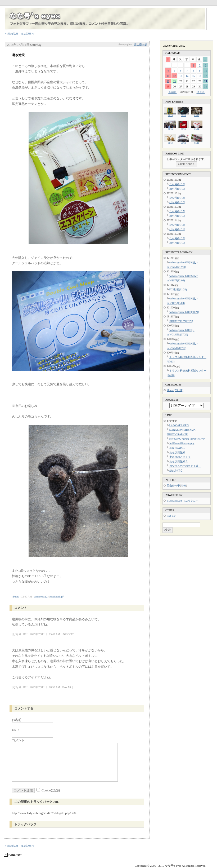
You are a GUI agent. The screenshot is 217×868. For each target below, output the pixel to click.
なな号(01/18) (177, 184)
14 (187, 76)
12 (174, 76)
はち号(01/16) (177, 202)
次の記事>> (28, 34)
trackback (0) (57, 597)
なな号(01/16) (177, 198)
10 (206, 71)
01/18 (183, 115)
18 (168, 81)
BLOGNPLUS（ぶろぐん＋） (184, 501)
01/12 (183, 142)
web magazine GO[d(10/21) (184, 312)
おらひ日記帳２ (179, 461)
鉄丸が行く (176, 470)
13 (181, 76)
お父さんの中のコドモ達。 (185, 466)
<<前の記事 (12, 34)
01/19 (170, 115)
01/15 (183, 128)
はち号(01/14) (177, 229)
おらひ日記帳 (177, 452)
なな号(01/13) (177, 238)
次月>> (201, 92)
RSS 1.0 (171, 516)
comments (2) (41, 597)
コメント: (19, 740)
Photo (16, 597)
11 (168, 76)
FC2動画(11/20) (178, 289)
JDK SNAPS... (177, 448)
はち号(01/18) (177, 189)
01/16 (170, 128)
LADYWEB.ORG (179, 425)
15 (193, 76)
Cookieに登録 (51, 790)
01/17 (197, 115)
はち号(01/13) (177, 243)
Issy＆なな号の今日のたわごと (187, 439)
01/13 (170, 142)
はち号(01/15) (177, 216)
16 (200, 76)
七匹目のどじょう (180, 457)
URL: (15, 730)
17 (206, 76)
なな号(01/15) (177, 211)
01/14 (197, 128)
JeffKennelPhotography (182, 443)
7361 (183, 486)
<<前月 (172, 92)
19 (174, 81)
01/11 (197, 142)
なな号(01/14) (177, 225)
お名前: (17, 720)
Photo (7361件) (175, 390)
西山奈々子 (141, 44)
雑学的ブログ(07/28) (181, 321)
